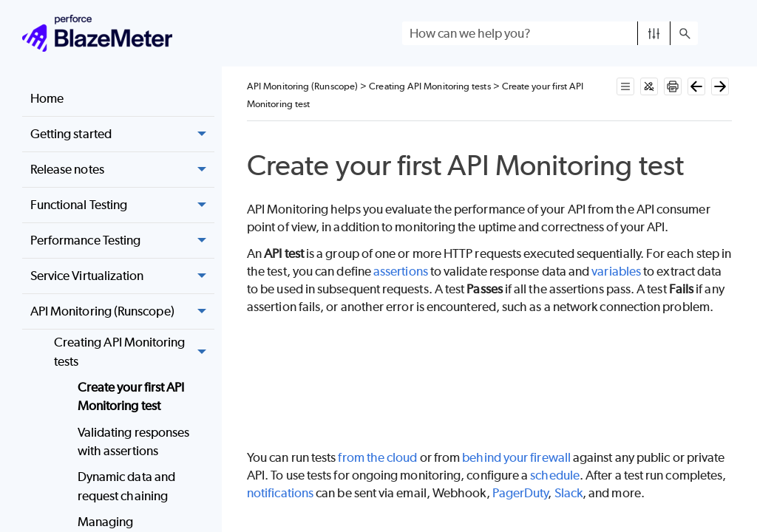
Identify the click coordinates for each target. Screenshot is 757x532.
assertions (401, 271)
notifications (280, 493)
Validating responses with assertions (134, 442)
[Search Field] (550, 33)
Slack (568, 493)
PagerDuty (520, 493)
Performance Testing (122, 241)
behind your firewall (516, 457)
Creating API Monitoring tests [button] (134, 352)
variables (616, 271)
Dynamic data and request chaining (126, 486)
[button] (654, 33)
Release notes (122, 170)
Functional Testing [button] (122, 205)
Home (47, 98)
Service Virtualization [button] (122, 276)
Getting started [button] (122, 134)
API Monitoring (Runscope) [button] (122, 312)
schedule (555, 475)
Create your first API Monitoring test (131, 397)
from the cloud (377, 457)
